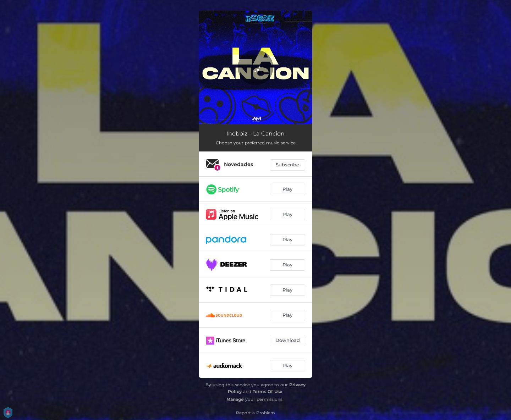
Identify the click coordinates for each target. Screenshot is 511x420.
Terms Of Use (268, 391)
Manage (235, 399)
